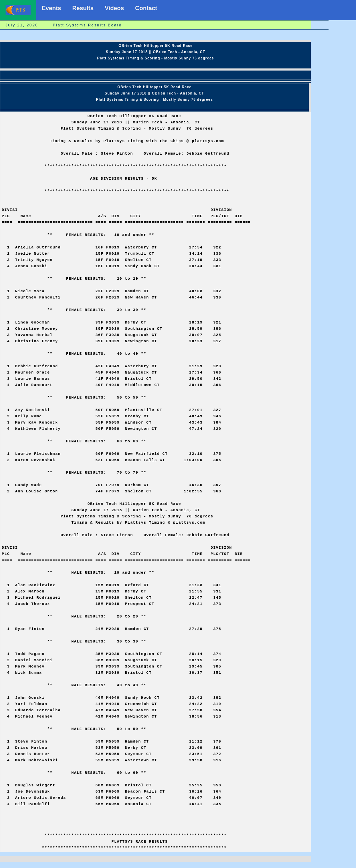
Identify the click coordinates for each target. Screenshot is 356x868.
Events (51, 8)
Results (83, 8)
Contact (146, 8)
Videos (114, 8)
